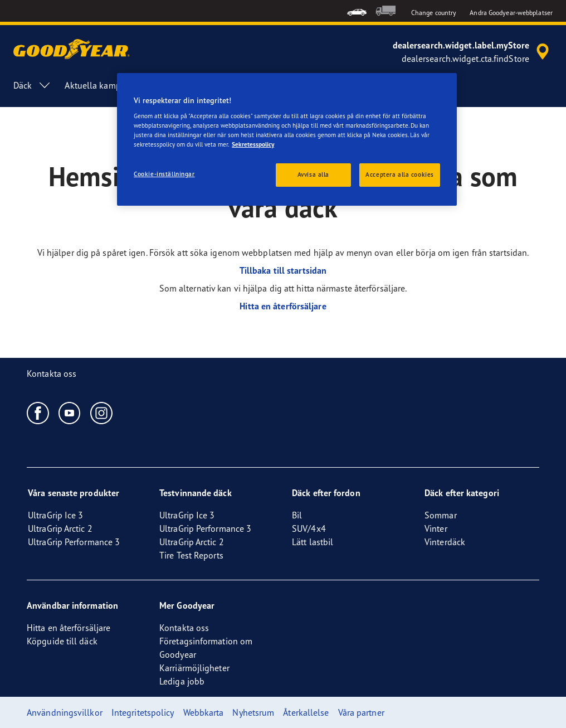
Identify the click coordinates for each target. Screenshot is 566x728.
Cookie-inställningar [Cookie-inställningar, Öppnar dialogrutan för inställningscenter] (164, 174)
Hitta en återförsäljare (283, 306)
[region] (287, 140)
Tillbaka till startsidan (283, 270)
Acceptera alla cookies (400, 174)
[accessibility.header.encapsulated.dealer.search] (473, 52)
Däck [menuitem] (32, 85)
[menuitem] (357, 11)
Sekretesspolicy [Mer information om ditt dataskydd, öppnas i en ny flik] (253, 144)
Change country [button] (434, 13)
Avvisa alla (313, 174)
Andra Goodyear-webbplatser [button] (511, 13)
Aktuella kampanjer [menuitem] (102, 85)
